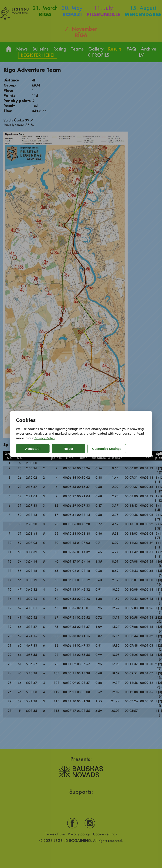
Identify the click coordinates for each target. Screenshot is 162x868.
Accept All (33, 449)
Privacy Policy (45, 438)
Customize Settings (107, 449)
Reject (68, 449)
